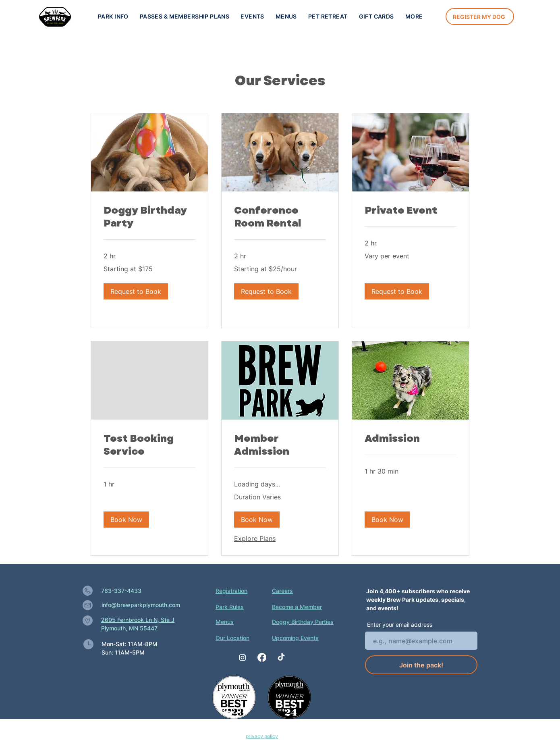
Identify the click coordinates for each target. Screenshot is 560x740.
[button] (252, 16)
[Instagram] (243, 657)
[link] (149, 217)
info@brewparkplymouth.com (141, 605)
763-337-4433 (121, 591)
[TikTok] (281, 657)
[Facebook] (262, 657)
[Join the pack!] (421, 665)
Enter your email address (400, 625)
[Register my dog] (480, 17)
